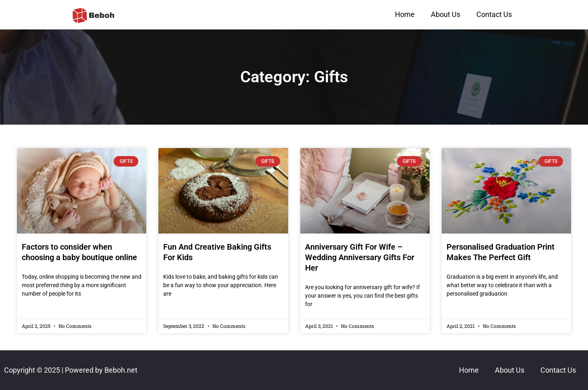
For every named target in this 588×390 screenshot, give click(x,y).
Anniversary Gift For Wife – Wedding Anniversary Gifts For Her (360, 257)
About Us (446, 14)
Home (405, 14)
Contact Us (494, 14)
